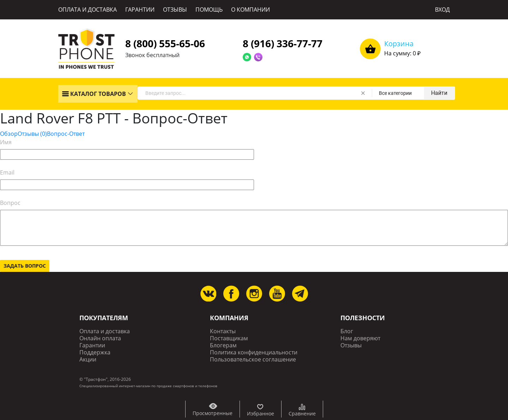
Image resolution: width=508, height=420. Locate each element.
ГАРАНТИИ (140, 10)
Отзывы (32, 134)
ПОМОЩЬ (209, 10)
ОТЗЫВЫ (175, 10)
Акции (88, 360)
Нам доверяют (360, 338)
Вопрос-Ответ (66, 134)
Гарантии (92, 345)
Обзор (9, 134)
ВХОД (442, 10)
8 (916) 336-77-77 (283, 43)
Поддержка (95, 352)
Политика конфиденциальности (254, 352)
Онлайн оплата (100, 338)
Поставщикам (229, 338)
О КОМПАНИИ (250, 10)
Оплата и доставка (105, 331)
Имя (6, 142)
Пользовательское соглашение (253, 360)
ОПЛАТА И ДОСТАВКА (87, 10)
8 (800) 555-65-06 (165, 43)
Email (7, 172)
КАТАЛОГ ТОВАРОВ (94, 94)
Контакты (223, 331)
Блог (347, 331)
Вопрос (10, 203)
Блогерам (223, 345)
